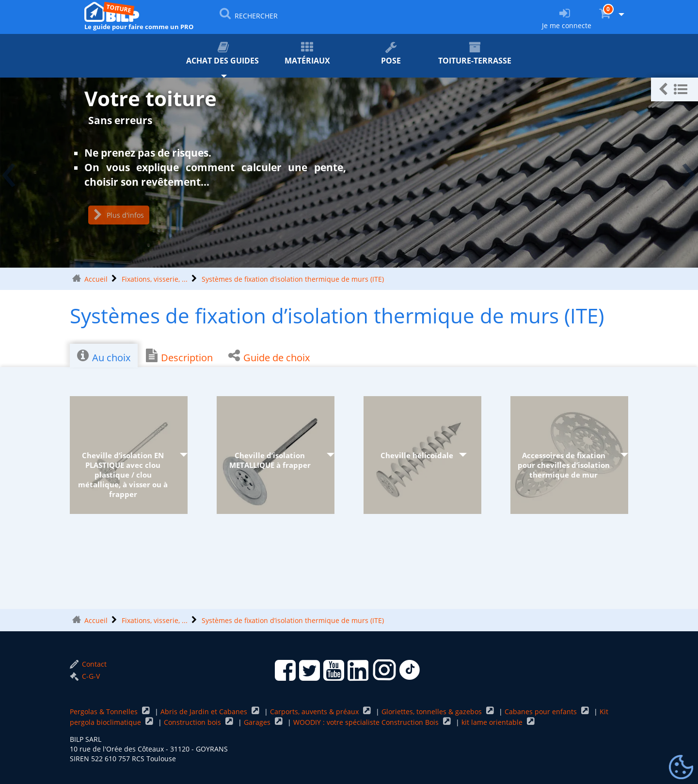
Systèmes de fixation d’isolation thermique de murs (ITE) (293, 279)
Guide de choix (269, 356)
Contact (88, 664)
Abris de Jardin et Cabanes (205, 712)
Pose (391, 54)
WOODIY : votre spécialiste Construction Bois (367, 722)
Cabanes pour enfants (542, 712)
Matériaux (307, 54)
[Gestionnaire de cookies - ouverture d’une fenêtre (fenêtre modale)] (681, 768)
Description (179, 356)
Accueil (96, 279)
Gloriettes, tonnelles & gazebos (433, 712)
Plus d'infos (119, 215)
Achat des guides (223, 54)
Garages (258, 722)
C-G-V (85, 676)
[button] (674, 89)
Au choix (104, 356)
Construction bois (193, 722)
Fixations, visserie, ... (155, 279)
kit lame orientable (493, 722)
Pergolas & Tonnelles (105, 712)
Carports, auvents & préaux (315, 712)
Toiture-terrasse (475, 54)
